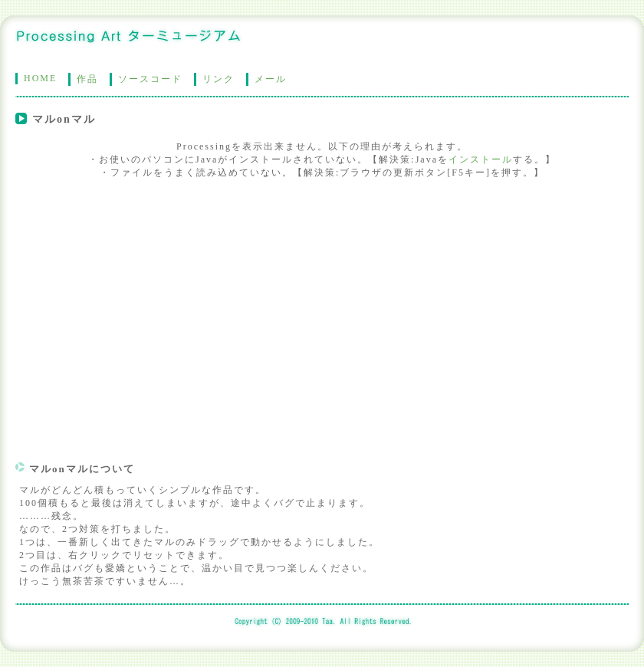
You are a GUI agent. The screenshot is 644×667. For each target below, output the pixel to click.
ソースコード (150, 79)
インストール (481, 159)
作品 (87, 79)
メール (271, 79)
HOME (40, 78)
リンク (219, 79)
